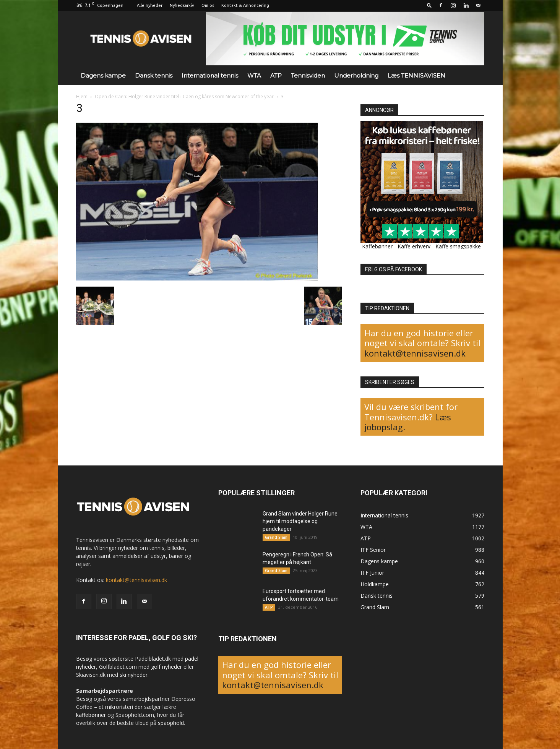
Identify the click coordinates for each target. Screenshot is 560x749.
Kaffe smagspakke (458, 246)
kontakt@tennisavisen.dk (415, 353)
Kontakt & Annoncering (245, 5)
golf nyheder (166, 667)
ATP (276, 75)
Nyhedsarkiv (182, 5)
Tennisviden (308, 75)
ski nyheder (134, 675)
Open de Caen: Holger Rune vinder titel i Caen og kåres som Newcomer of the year (184, 96)
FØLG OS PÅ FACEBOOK (394, 269)
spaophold (171, 723)
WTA (254, 75)
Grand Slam (276, 537)
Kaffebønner (377, 246)
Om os (208, 5)
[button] (429, 5)
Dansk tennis (154, 75)
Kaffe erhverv (414, 246)
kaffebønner (91, 715)
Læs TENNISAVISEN (416, 75)
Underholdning (356, 75)
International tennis (210, 75)
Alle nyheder (150, 5)
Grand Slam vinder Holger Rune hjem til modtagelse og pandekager (300, 521)
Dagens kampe (103, 75)
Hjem (82, 96)
